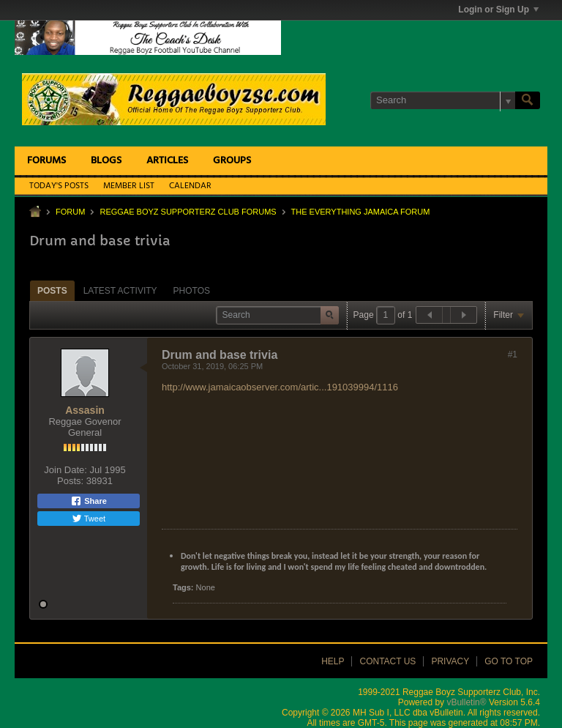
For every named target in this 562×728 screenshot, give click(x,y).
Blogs (106, 161)
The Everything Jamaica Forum (361, 212)
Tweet (89, 519)
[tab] (52, 290)
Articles (167, 161)
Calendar (190, 186)
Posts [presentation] (52, 291)
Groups (232, 161)
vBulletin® (466, 702)
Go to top (509, 661)
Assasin (85, 410)
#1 (513, 354)
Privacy (450, 661)
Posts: (70, 481)
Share (89, 501)
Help (333, 661)
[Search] (443, 100)
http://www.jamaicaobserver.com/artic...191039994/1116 (280, 387)
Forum (70, 212)
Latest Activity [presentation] (120, 291)
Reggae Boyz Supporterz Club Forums (188, 212)
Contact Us (387, 661)
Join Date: (65, 470)
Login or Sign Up (498, 10)
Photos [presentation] (192, 291)
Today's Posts (59, 186)
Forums (46, 161)
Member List (129, 186)
